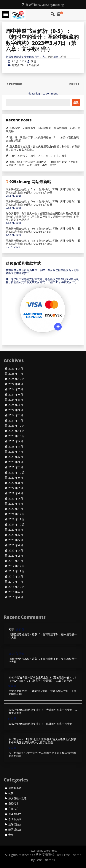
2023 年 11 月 (16, 431)
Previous (16, 84)
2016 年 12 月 (16, 587)
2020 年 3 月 (16, 551)
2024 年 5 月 (16, 400)
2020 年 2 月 (16, 556)
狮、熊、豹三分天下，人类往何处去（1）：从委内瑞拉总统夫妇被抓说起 (42, 139)
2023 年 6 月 (16, 457)
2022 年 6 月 (16, 493)
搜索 (76, 102)
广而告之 (14, 809)
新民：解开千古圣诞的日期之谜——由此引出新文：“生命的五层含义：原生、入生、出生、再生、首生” (42, 163)
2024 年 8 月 (16, 384)
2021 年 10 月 (16, 525)
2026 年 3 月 (16, 369)
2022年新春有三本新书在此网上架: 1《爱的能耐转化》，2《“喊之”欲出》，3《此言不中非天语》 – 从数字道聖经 (42, 679)
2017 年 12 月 (16, 566)
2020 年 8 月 (16, 530)
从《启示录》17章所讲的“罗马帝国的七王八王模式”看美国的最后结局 (42, 755)
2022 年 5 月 (16, 499)
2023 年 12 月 (16, 426)
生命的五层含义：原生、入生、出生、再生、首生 (38, 156)
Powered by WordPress (43, 851)
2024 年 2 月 (16, 415)
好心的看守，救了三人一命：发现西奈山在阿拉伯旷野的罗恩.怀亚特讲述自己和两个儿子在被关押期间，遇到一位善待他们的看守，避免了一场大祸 (43, 217)
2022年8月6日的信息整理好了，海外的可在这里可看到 (40, 724)
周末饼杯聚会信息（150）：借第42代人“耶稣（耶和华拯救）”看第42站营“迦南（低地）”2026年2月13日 (43, 203)
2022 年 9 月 (16, 478)
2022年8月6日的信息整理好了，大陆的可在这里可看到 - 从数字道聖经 (43, 711)
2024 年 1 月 (16, 421)
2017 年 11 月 (16, 571)
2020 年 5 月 (16, 540)
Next (73, 84)
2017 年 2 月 (16, 577)
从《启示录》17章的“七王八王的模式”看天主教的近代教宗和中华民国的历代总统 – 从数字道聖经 (42, 741)
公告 (11, 793)
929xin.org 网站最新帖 (30, 182)
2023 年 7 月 (16, 452)
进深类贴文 (15, 824)
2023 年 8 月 (16, 447)
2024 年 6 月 (16, 395)
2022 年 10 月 (16, 473)
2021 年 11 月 (16, 519)
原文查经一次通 (17, 798)
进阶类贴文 (15, 830)
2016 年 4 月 (16, 597)
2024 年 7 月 (16, 389)
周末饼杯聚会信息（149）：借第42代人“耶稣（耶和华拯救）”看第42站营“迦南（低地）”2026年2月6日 (43, 230)
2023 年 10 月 (16, 436)
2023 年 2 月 (16, 467)
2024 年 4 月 (16, 405)
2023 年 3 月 (16, 462)
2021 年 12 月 (16, 514)
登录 (50, 57)
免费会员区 (18, 65)
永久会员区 (33, 65)
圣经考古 (14, 804)
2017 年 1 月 (16, 582)
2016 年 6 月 (16, 592)
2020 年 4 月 (16, 545)
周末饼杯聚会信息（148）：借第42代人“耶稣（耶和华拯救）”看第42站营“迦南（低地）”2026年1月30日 (43, 242)
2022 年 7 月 (16, 488)
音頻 (11, 835)
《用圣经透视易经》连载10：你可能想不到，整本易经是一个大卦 (43, 636)
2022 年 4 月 (16, 504)
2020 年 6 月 (16, 535)
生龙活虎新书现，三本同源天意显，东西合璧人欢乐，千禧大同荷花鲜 (42, 693)
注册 (64, 57)
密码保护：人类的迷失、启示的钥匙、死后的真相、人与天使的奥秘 (43, 130)
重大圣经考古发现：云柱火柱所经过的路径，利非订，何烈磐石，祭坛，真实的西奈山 (43, 148)
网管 (34, 61)
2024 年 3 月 (16, 410)
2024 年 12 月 (16, 379)
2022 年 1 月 (16, 509)
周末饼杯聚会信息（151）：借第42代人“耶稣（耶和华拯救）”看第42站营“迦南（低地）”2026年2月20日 (43, 191)
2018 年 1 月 (16, 561)
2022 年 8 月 (16, 483)
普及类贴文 (15, 814)
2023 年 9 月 (16, 441)
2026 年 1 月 (16, 374)
